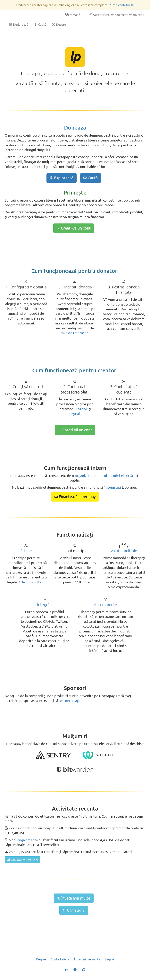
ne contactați (69, 701)
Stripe (83, 409)
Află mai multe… (32, 582)
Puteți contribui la (121, 5)
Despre (41, 959)
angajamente (28, 840)
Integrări (44, 605)
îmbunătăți (112, 487)
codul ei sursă (122, 476)
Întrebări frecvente (87, 959)
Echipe (26, 551)
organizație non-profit (92, 476)
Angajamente (105, 605)
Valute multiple (124, 551)
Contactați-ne (60, 959)
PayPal (75, 414)
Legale (109, 959)
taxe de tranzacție (75, 333)
